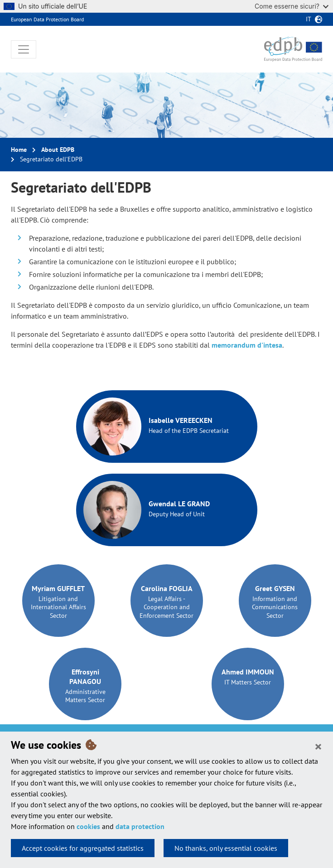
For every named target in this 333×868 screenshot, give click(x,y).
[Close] (318, 746)
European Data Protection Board (47, 19)
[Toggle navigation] (24, 49)
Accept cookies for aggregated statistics (83, 848)
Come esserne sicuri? (292, 6)
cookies (88, 826)
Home (19, 150)
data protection (140, 826)
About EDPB (58, 150)
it (309, 19)
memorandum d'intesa (247, 345)
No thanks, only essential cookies (226, 848)
